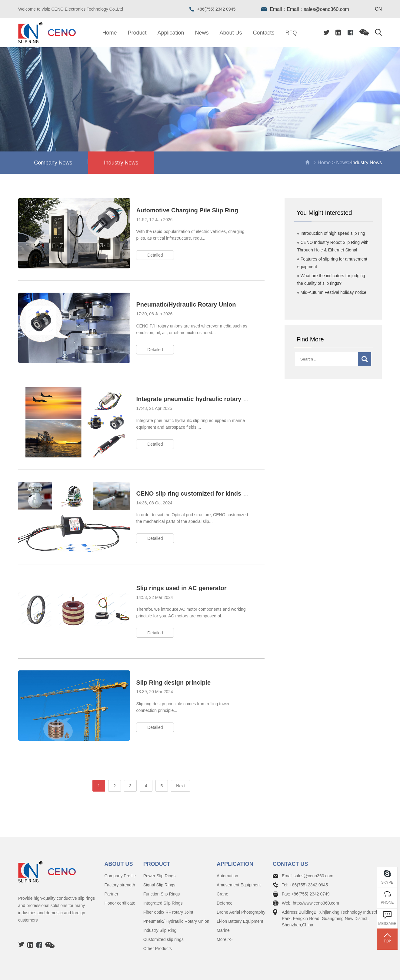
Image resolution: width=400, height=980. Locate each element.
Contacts (264, 33)
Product (137, 33)
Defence (225, 879)
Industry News (124, 163)
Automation (227, 851)
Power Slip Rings (160, 851)
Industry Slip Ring (160, 906)
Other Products (158, 924)
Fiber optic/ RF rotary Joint (168, 888)
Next (180, 761)
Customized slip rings (163, 915)
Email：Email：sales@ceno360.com (305, 9)
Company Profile (120, 851)
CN (378, 9)
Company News (62, 163)
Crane (222, 869)
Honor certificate (120, 879)
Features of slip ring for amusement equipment (332, 263)
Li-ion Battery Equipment (240, 897)
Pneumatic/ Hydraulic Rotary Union (176, 897)
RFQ (291, 33)
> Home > (321, 163)
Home (109, 33)
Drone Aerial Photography (241, 888)
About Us (231, 33)
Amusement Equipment (239, 860)
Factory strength (120, 860)
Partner (112, 869)
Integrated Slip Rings (163, 879)
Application (171, 33)
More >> (225, 915)
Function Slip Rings (162, 869)
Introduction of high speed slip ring (331, 234)
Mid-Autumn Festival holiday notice (332, 293)
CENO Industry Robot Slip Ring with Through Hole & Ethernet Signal (333, 247)
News (202, 33)
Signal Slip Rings (159, 860)
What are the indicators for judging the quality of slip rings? (331, 280)
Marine (223, 906)
